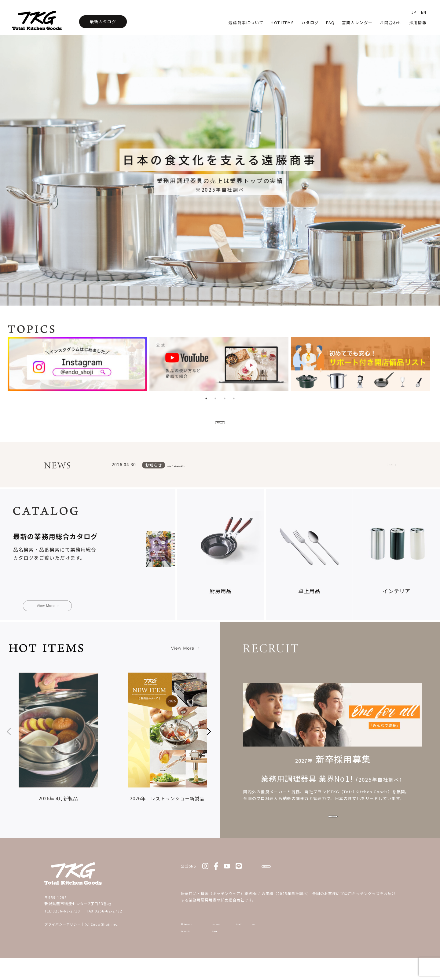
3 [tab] (225, 398)
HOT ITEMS (249, 939)
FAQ (356, 939)
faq (330, 22)
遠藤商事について (246, 22)
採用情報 (418, 22)
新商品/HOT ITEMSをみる (220, 425)
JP (414, 12)
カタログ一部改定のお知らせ (201, 473)
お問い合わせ (290, 877)
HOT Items (282, 22)
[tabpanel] (79, 365)
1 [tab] (206, 398)
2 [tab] (215, 398)
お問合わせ (391, 22)
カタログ (310, 22)
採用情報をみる (333, 826)
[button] (208, 739)
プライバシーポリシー (63, 931)
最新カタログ (103, 22)
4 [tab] (234, 398)
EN (424, 12)
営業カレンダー (357, 22)
